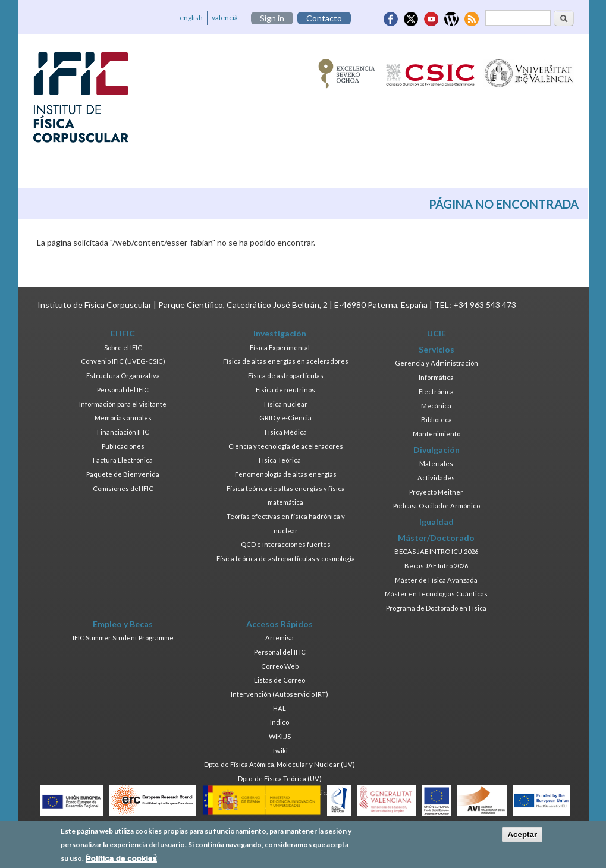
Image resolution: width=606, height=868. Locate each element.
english (191, 18)
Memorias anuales (123, 418)
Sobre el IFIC (123, 347)
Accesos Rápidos (280, 624)
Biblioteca (437, 419)
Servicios (437, 349)
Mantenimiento (437, 434)
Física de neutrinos (285, 390)
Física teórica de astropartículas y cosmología (286, 559)
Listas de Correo (280, 680)
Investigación (280, 333)
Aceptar (522, 838)
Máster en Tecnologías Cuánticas (436, 594)
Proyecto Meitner (436, 492)
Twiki (280, 751)
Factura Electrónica (123, 460)
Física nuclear (286, 404)
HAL (280, 708)
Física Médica (286, 432)
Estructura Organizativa (123, 375)
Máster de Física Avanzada (436, 580)
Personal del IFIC (123, 390)
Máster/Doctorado (436, 538)
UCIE (437, 333)
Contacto (324, 18)
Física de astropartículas (286, 375)
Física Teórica (280, 460)
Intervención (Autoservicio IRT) (280, 694)
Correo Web (280, 666)
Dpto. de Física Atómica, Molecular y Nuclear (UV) (280, 764)
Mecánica (436, 406)
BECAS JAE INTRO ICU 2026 (436, 551)
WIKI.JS (280, 736)
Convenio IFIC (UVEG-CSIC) (123, 361)
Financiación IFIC (123, 432)
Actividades (436, 478)
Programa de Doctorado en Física (436, 608)
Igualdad (437, 522)
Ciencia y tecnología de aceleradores (286, 446)
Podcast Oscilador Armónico (437, 506)
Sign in (272, 18)
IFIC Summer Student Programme (123, 638)
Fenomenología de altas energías (286, 474)
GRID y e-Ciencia (285, 418)
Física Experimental (280, 347)
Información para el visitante (123, 404)
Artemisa (280, 638)
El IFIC (123, 333)
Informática (436, 377)
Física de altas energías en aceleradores (286, 361)
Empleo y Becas (123, 624)
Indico (280, 722)
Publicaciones (123, 446)
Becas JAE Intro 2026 (436, 566)
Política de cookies (121, 861)
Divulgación (437, 450)
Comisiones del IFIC (123, 488)
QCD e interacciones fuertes (286, 544)
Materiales (436, 463)
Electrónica (436, 391)
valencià (225, 18)
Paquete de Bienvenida (123, 474)
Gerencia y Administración (437, 363)
